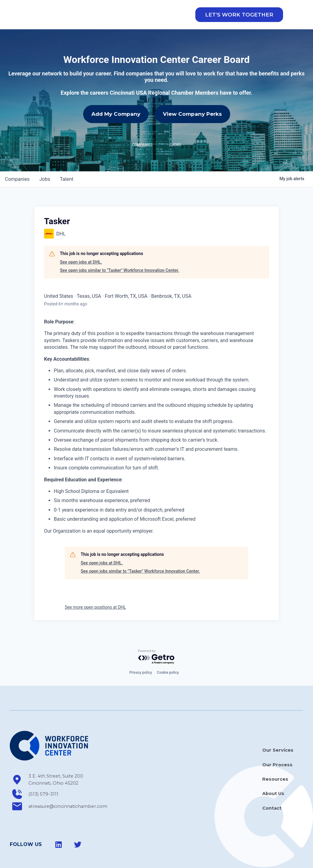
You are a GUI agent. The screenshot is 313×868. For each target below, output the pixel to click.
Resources (275, 760)
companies (17, 160)
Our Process (277, 746)
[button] (239, 19)
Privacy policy (141, 654)
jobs (45, 160)
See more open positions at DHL (95, 588)
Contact (272, 789)
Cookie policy (168, 654)
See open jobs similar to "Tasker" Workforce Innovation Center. (120, 251)
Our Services (278, 731)
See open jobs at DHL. (81, 243)
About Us (273, 775)
